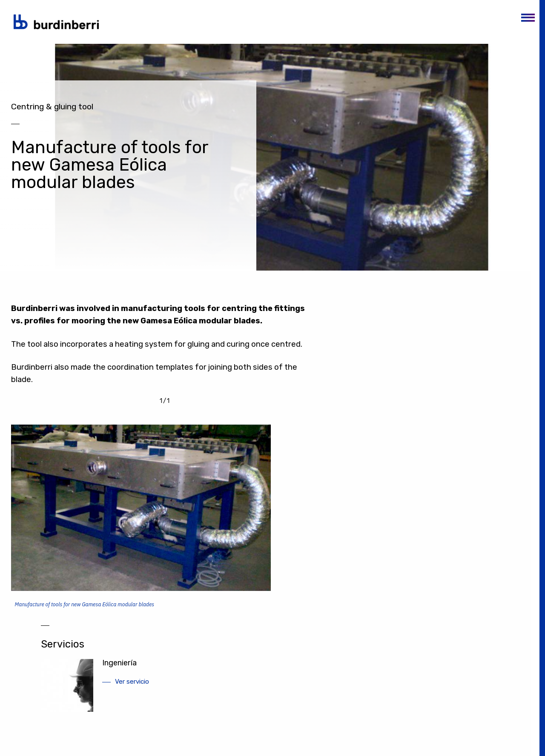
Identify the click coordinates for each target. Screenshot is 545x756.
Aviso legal (323, 718)
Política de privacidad (337, 727)
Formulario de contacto (435, 744)
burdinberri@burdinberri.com (442, 735)
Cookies (320, 736)
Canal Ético (324, 745)
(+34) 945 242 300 (148, 752)
